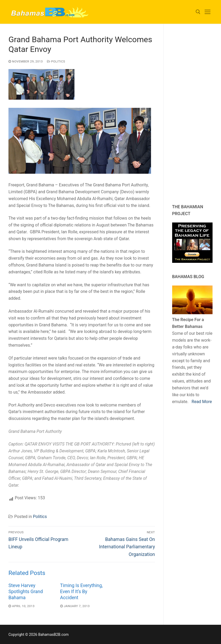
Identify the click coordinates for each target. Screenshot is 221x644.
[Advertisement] (197, 114)
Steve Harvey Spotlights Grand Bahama (26, 592)
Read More (202, 402)
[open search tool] (198, 12)
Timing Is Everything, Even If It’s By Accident (81, 592)
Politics (56, 61)
